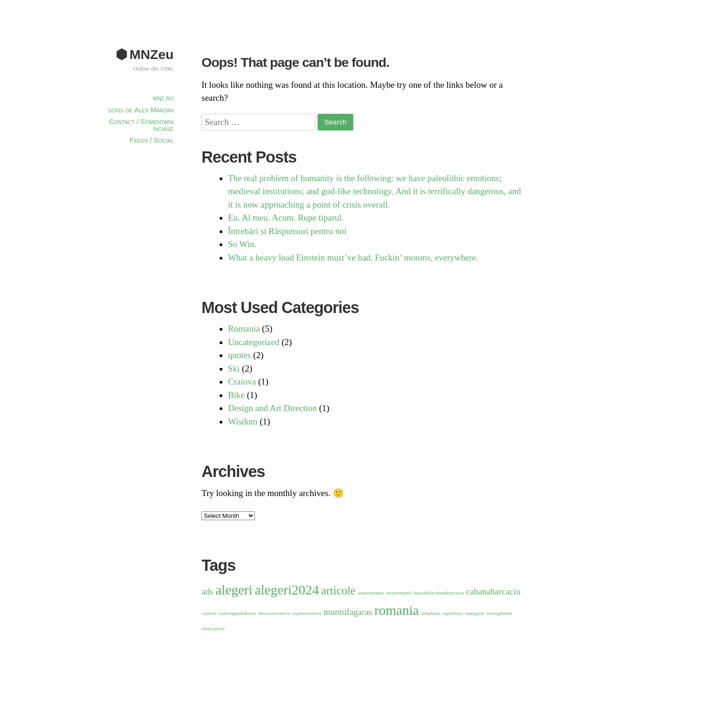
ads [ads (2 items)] (207, 591)
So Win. (242, 244)
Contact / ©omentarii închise (141, 125)
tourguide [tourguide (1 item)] (475, 613)
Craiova (242, 382)
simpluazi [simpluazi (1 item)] (431, 613)
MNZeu (152, 54)
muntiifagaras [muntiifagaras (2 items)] (348, 612)
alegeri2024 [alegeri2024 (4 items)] (287, 590)
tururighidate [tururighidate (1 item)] (499, 613)
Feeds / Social (152, 140)
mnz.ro (164, 98)
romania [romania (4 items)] (396, 610)
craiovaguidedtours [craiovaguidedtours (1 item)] (237, 613)
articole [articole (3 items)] (338, 591)
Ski (234, 369)
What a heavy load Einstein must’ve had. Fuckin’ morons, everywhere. (353, 258)
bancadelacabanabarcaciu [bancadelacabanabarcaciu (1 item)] (439, 593)
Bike (236, 395)
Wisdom (243, 421)
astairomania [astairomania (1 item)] (399, 593)
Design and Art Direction (273, 408)
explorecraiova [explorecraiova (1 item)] (307, 613)
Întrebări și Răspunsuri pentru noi (287, 231)
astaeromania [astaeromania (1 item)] (371, 593)
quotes (240, 355)
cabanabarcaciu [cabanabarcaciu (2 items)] (493, 591)
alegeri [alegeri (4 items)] (234, 590)
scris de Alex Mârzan (141, 110)
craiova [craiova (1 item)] (209, 613)
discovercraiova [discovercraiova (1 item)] (274, 613)
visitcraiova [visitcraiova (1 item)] (213, 629)
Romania (244, 329)
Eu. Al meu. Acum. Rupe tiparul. (286, 218)
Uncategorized (254, 342)
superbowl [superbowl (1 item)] (453, 613)
